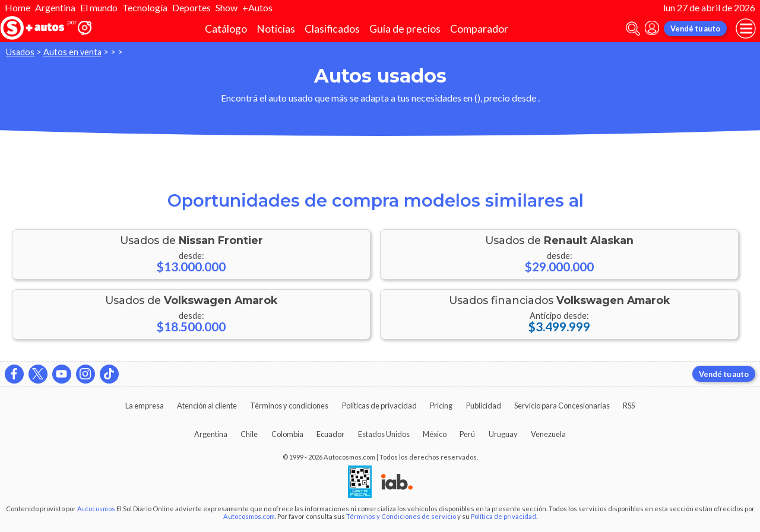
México (435, 434)
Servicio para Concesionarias (562, 406)
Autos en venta (72, 52)
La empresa (145, 406)
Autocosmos (96, 509)
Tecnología (145, 7)
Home (18, 7)
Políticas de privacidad (379, 406)
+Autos (257, 7)
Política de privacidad (503, 516)
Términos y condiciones (289, 406)
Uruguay (503, 434)
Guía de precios (405, 29)
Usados (20, 52)
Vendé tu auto (695, 28)
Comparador (479, 29)
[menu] (746, 28)
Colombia (287, 434)
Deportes (191, 7)
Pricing (441, 406)
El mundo (99, 7)
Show (227, 7)
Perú (467, 434)
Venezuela (548, 434)
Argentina (55, 7)
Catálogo (226, 29)
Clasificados (332, 29)
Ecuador (330, 434)
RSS (629, 406)
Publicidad (484, 406)
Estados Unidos (384, 434)
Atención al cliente (207, 406)
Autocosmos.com (249, 516)
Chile (249, 434)
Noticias (276, 29)
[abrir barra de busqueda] (633, 29)
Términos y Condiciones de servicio (401, 516)
